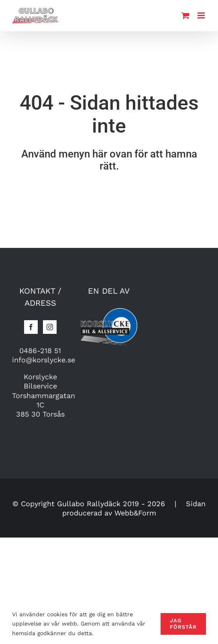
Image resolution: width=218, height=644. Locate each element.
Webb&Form (135, 513)
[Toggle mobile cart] (185, 15)
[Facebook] (31, 327)
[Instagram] (50, 327)
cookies (57, 614)
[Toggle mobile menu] (202, 15)
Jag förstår (183, 624)
